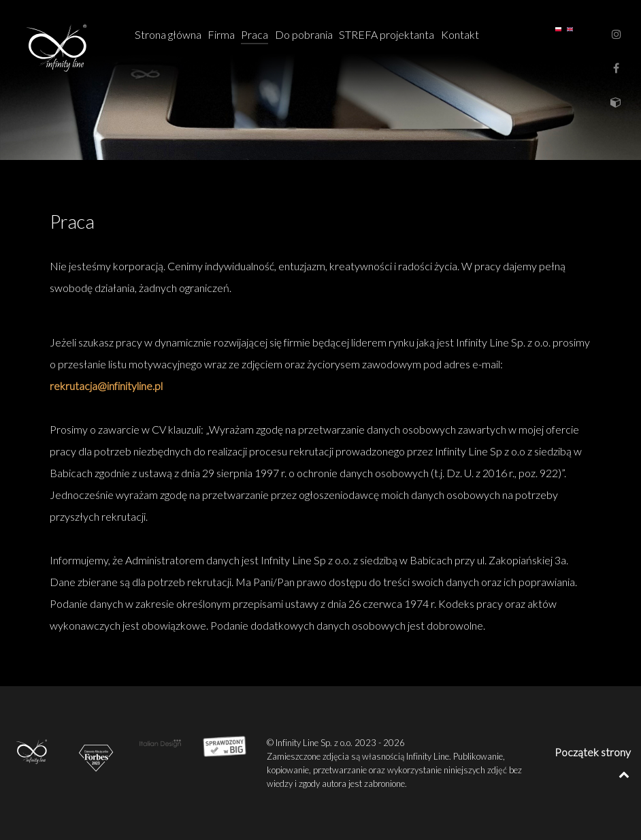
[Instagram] (617, 34)
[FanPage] (617, 68)
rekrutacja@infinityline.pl (106, 386)
